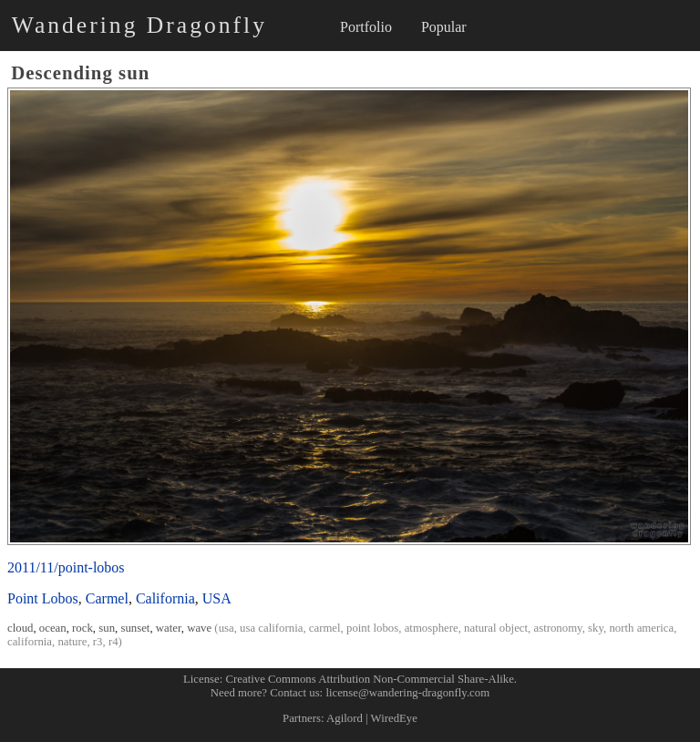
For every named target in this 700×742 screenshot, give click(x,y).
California (165, 598)
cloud (20, 628)
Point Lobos (43, 598)
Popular (444, 27)
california (30, 642)
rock (82, 628)
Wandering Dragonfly (139, 25)
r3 (98, 642)
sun (107, 628)
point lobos (372, 628)
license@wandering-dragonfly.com (407, 693)
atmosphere (432, 628)
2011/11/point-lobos (66, 567)
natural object (496, 628)
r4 (113, 642)
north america (641, 628)
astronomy (557, 628)
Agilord (345, 718)
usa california (271, 628)
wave (199, 628)
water (169, 628)
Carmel (107, 598)
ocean (53, 628)
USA (217, 598)
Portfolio (366, 27)
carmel (325, 628)
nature (72, 642)
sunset (135, 628)
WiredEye (394, 718)
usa (226, 628)
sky (596, 628)
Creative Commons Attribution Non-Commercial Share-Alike (370, 679)
